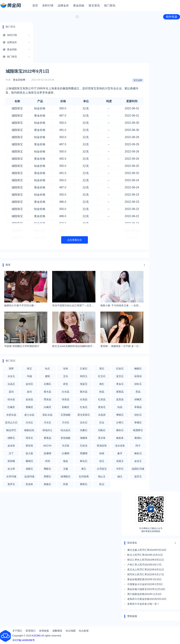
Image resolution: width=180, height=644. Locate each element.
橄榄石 (138, 369)
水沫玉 (11, 376)
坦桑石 (84, 430)
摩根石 (120, 415)
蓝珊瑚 (47, 453)
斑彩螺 (11, 461)
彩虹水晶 (47, 415)
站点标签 (84, 631)
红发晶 (102, 399)
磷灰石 (120, 430)
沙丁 (11, 453)
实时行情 (48, 6)
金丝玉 (138, 461)
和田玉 (84, 376)
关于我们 (17, 631)
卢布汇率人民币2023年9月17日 (144, 565)
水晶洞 (102, 415)
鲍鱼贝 (138, 453)
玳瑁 (47, 461)
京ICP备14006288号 (24, 640)
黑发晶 (47, 399)
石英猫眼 (66, 415)
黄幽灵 (29, 407)
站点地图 (71, 631)
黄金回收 (79, 6)
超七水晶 (29, 415)
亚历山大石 (11, 422)
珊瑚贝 (29, 461)
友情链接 (44, 631)
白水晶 (66, 392)
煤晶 (66, 461)
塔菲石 (29, 438)
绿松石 (138, 384)
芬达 (102, 422)
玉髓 (66, 469)
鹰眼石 (47, 469)
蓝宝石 (120, 376)
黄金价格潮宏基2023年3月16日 (144, 579)
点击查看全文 (75, 240)
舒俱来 (29, 484)
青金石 (120, 384)
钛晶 (120, 407)
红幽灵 (11, 407)
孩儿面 (29, 453)
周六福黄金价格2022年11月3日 (144, 594)
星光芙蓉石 (84, 415)
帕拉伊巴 (11, 430)
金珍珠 (11, 446)
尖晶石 (11, 384)
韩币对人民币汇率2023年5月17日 (146, 574)
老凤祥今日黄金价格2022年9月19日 (147, 599)
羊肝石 (120, 469)
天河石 (66, 422)
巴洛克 (84, 446)
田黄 (66, 484)
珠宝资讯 (94, 6)
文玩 (66, 376)
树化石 (84, 461)
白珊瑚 (66, 453)
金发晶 (29, 399)
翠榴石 (138, 422)
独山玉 (102, 476)
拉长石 (84, 422)
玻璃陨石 (66, 476)
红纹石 (120, 369)
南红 (102, 384)
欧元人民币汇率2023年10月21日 (145, 555)
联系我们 (31, 631)
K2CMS (36, 636)
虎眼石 (29, 469)
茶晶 (138, 392)
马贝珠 (66, 446)
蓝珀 (11, 392)
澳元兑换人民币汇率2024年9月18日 (147, 550)
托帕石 (102, 430)
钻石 (47, 369)
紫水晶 (84, 392)
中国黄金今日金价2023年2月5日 (145, 584)
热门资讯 (110, 6)
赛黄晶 (47, 438)
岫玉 (120, 476)
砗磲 (102, 453)
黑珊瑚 (84, 453)
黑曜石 (47, 476)
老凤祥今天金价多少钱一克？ (143, 604)
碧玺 (66, 384)
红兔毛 (84, 407)
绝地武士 (47, 430)
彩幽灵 (66, 407)
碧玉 (102, 461)
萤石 (102, 369)
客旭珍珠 (102, 446)
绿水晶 (11, 399)
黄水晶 (47, 392)
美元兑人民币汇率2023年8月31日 (146, 570)
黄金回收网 (19, 80)
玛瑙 (29, 376)
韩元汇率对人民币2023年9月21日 (146, 560)
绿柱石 (138, 415)
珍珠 (66, 369)
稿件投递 (172, 17)
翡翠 (11, 369)
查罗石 (11, 484)
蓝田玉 (138, 476)
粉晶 (102, 392)
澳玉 (84, 469)
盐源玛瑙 (29, 476)
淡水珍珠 (120, 446)
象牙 (120, 453)
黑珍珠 (29, 446)
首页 (35, 6)
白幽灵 (47, 407)
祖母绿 (138, 376)
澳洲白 (138, 438)
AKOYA (47, 446)
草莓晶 (138, 407)
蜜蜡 (47, 376)
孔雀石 (84, 369)
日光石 (29, 422)
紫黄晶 (120, 392)
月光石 (47, 422)
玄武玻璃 (84, 476)
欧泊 (102, 484)
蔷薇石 (47, 484)
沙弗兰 (120, 422)
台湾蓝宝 (102, 469)
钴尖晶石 (66, 430)
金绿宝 (29, 384)
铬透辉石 (138, 430)
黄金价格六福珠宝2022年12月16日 (146, 589)
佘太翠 (11, 469)
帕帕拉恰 (29, 430)
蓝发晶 (120, 399)
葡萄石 (84, 484)
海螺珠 (84, 438)
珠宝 (29, 369)
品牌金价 (63, 6)
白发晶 (84, 399)
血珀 (29, 392)
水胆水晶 (11, 415)
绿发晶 (66, 399)
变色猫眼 (66, 438)
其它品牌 (138, 80)
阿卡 (138, 446)
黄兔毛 (102, 407)
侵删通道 (57, 631)
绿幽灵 (138, 399)
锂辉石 (11, 438)
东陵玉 (120, 461)
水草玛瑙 (11, 476)
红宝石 (102, 376)
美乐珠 (102, 438)
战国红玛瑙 (138, 469)
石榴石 (47, 384)
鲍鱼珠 (120, 438)
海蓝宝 (84, 384)
